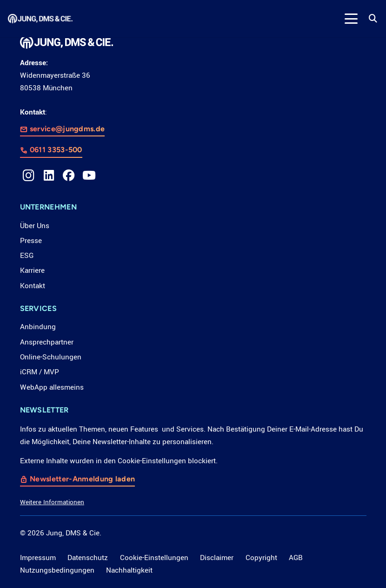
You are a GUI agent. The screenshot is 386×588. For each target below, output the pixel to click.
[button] (351, 19)
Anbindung (38, 327)
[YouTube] (89, 176)
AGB (296, 558)
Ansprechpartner (47, 342)
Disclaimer (217, 558)
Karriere (32, 270)
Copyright (261, 558)
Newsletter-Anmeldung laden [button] (82, 479)
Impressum (38, 558)
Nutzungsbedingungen (57, 570)
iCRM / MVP (40, 372)
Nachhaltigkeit (129, 570)
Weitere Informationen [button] (52, 503)
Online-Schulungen (51, 357)
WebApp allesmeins (52, 387)
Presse (31, 241)
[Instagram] (29, 176)
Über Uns (35, 226)
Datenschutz (88, 558)
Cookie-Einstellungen (154, 558)
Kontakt (33, 286)
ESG (27, 256)
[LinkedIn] (49, 176)
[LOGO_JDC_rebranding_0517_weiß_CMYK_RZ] (40, 19)
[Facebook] (69, 176)
